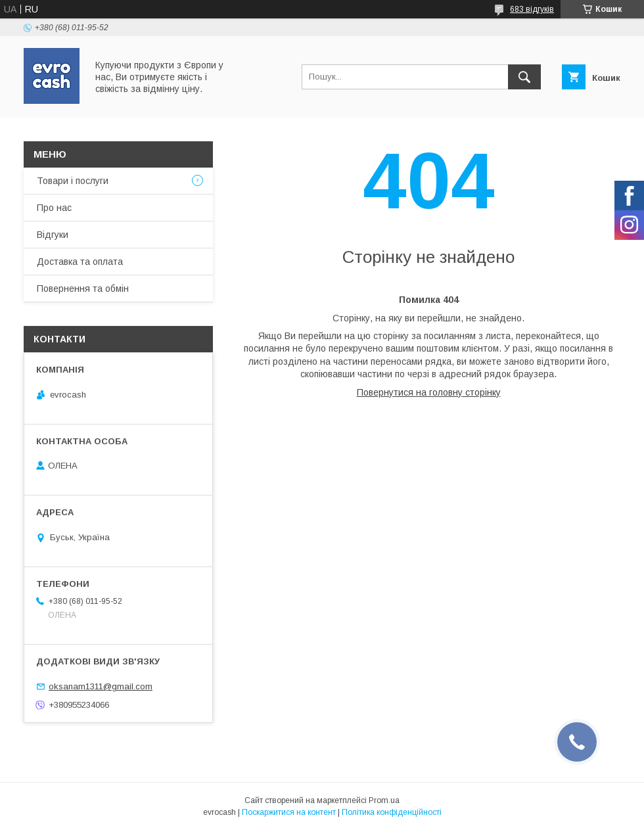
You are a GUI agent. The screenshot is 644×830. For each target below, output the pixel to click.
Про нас (54, 208)
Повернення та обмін (83, 288)
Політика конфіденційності (392, 812)
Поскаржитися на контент (289, 812)
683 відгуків (532, 9)
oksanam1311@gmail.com (101, 686)
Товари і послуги (73, 181)
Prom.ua (384, 800)
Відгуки (53, 235)
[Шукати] (524, 77)
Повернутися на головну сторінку (429, 392)
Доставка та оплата (80, 262)
